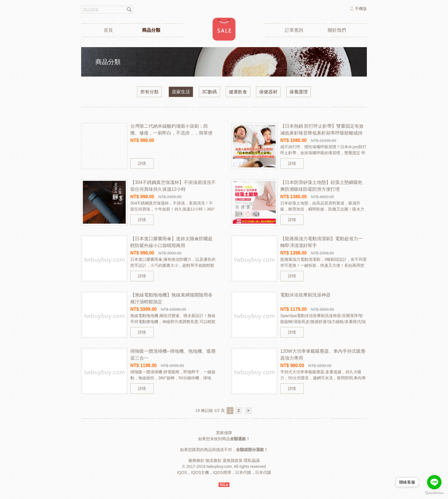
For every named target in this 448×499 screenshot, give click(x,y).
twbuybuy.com (219, 466)
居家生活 (181, 92)
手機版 (361, 9)
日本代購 (243, 472)
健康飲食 (238, 92)
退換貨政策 (233, 460)
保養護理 (299, 92)
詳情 (142, 163)
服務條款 (196, 460)
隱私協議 (252, 460)
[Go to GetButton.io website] (434, 493)
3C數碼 (209, 92)
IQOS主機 (200, 472)
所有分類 (149, 92)
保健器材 (268, 92)
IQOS (182, 472)
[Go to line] (434, 482)
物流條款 (213, 460)
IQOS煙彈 (222, 472)
